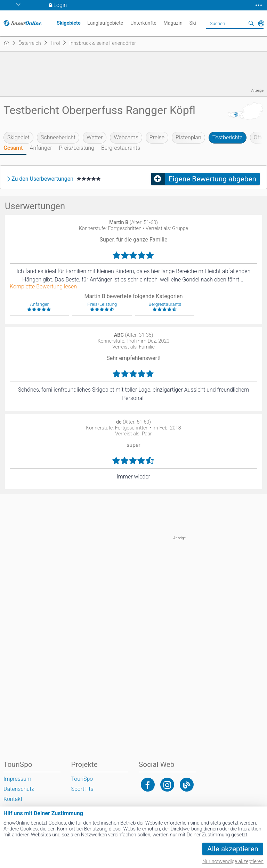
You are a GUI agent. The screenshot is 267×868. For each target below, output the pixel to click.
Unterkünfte (143, 23)
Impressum (17, 779)
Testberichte (228, 137)
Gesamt (13, 148)
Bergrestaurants (121, 148)
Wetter (95, 137)
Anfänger (41, 148)
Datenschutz (19, 789)
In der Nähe (261, 23)
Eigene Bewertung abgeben (212, 179)
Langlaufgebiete (105, 23)
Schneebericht (58, 137)
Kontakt (13, 799)
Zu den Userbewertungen (42, 179)
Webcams (126, 137)
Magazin (173, 23)
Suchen (251, 23)
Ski (192, 23)
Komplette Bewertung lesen (43, 287)
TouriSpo (82, 779)
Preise (157, 137)
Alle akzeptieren (233, 849)
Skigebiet (18, 137)
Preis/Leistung (77, 148)
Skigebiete (69, 23)
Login (60, 5)
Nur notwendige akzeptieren (233, 862)
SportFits (82, 789)
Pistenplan (188, 137)
